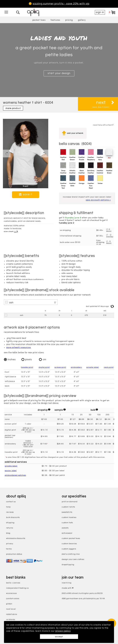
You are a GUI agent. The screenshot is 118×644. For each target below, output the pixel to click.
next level (11, 609)
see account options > (98, 203)
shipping (10, 522)
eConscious (11, 593)
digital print (44, 367)
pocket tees (39, 20)
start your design (59, 73)
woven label (11, 470)
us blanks (11, 619)
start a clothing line (71, 554)
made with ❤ (68, 588)
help (8, 507)
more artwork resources (19, 347)
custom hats (67, 522)
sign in (100, 12)
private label (92, 367)
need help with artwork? (103, 125)
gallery (82, 20)
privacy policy (72, 631)
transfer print (27, 367)
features (55, 20)
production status (14, 554)
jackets (65, 528)
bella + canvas (13, 583)
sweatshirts (67, 512)
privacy (10, 543)
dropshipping (68, 564)
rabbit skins (12, 614)
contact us (11, 502)
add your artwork (73, 133)
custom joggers (69, 549)
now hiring (67, 583)
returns (10, 528)
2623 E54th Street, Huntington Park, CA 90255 (82, 593)
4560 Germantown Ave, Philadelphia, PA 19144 (83, 598)
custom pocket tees (71, 538)
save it (26, 194)
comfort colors (13, 598)
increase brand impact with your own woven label (87, 198)
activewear (67, 533)
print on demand (70, 502)
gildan (9, 604)
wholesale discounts (16, 538)
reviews (10, 512)
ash (11, 302)
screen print (60, 367)
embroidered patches (15, 475)
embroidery (76, 367)
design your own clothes (73, 559)
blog (8, 533)
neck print (109, 367)
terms (9, 549)
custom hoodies (69, 517)
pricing (69, 20)
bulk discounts (13, 517)
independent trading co (17, 588)
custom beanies (69, 543)
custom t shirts (68, 507)
